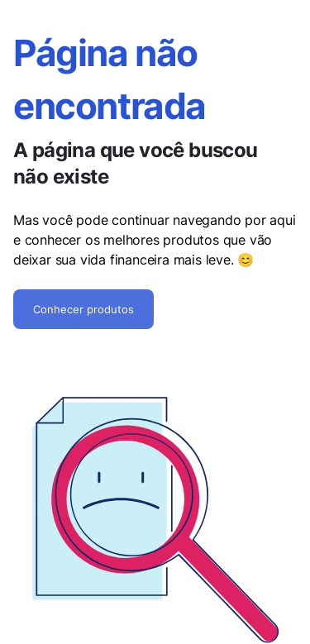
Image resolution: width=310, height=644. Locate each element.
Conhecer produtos (83, 309)
